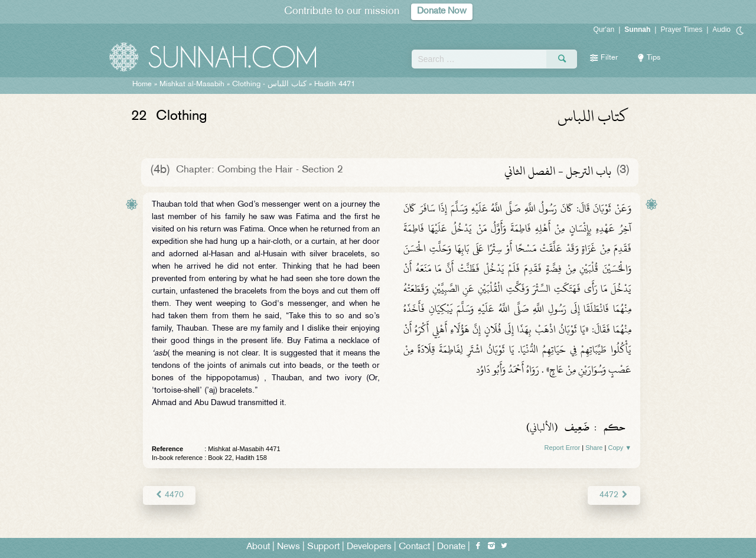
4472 (614, 495)
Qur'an (604, 30)
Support (323, 547)
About (258, 547)
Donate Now (442, 12)
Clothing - (269, 84)
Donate (451, 547)
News (289, 547)
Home (142, 84)
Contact (414, 547)
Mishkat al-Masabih (192, 84)
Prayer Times (681, 30)
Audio (721, 30)
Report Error (563, 448)
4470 (169, 495)
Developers (369, 547)
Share (594, 448)
